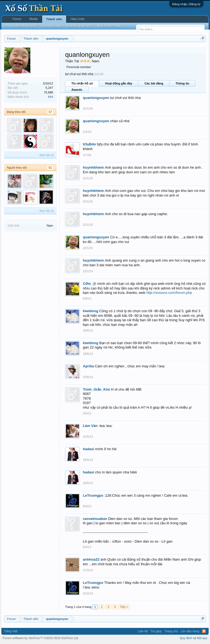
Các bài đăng (154, 83)
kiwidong (91, 311)
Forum (17, 19)
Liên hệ (143, 631)
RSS (204, 631)
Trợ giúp (156, 631)
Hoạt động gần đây (119, 83)
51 (50, 168)
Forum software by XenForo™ (41, 638)
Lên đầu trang (190, 631)
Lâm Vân (90, 426)
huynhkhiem (93, 167)
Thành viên (54, 19)
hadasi (88, 449)
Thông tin (182, 83)
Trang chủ (171, 631)
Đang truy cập (51, 26)
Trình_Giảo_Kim (96, 389)
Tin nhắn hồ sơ (82, 83)
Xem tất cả (46, 155)
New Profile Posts (109, 26)
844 (51, 97)
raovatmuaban (95, 519)
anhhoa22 (91, 559)
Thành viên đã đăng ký (21, 26)
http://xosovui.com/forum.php (169, 293)
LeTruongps (93, 495)
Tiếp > (124, 607)
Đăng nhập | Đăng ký (186, 4)
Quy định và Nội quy (194, 638)
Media (34, 19)
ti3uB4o (89, 144)
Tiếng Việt (11, 631)
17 (50, 112)
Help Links (78, 19)
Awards (77, 90)
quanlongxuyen (96, 98)
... (128, 26)
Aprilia (88, 366)
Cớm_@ (90, 284)
